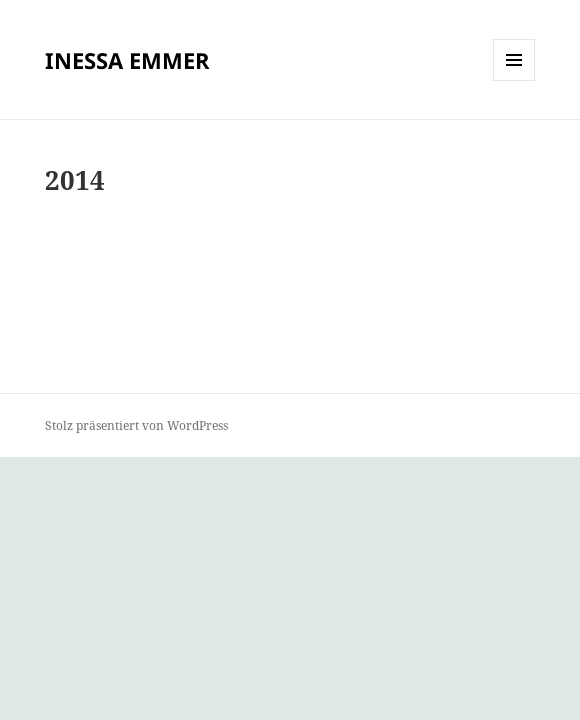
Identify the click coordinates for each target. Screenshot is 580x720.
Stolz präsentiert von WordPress (136, 425)
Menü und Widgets (514, 80)
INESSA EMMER (127, 60)
